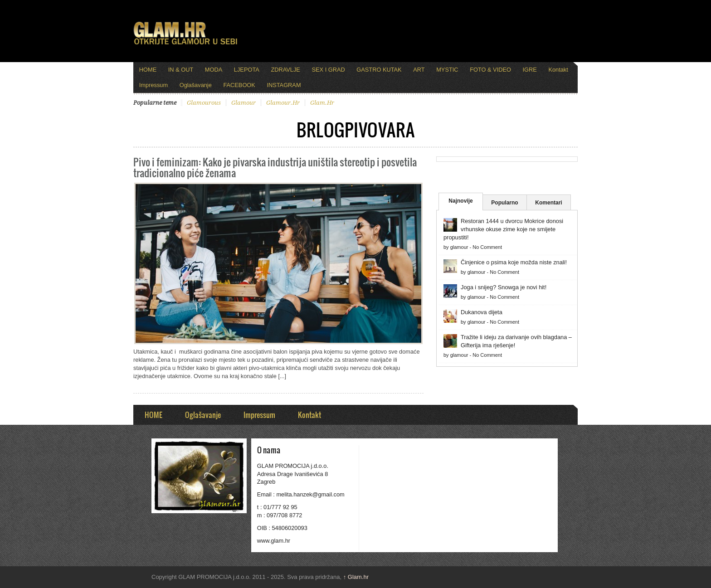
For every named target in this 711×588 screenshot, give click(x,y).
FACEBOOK (239, 85)
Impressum (153, 85)
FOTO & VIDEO (490, 70)
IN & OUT (181, 70)
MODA (214, 70)
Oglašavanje (196, 85)
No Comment (487, 247)
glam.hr (322, 103)
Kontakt (558, 70)
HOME (148, 70)
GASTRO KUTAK (379, 70)
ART (419, 70)
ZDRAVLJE (285, 70)
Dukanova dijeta (482, 312)
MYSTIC (447, 70)
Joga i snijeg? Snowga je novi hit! (504, 287)
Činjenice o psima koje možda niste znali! (514, 262)
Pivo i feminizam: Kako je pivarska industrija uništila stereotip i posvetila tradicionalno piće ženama (275, 167)
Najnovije (460, 201)
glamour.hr (283, 103)
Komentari (548, 203)
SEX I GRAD (328, 70)
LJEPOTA (247, 70)
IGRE (530, 70)
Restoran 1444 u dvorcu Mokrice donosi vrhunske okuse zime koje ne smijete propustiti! (503, 229)
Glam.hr (356, 577)
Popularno (504, 203)
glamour (243, 103)
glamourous (204, 103)
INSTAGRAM (284, 85)
